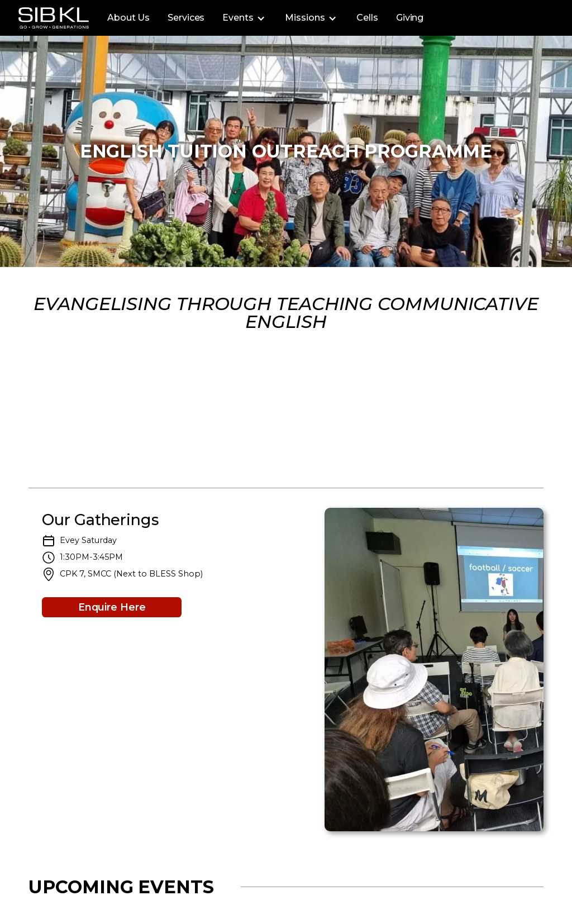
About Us (128, 18)
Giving (410, 18)
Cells (367, 18)
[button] (245, 18)
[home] (54, 18)
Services (186, 18)
